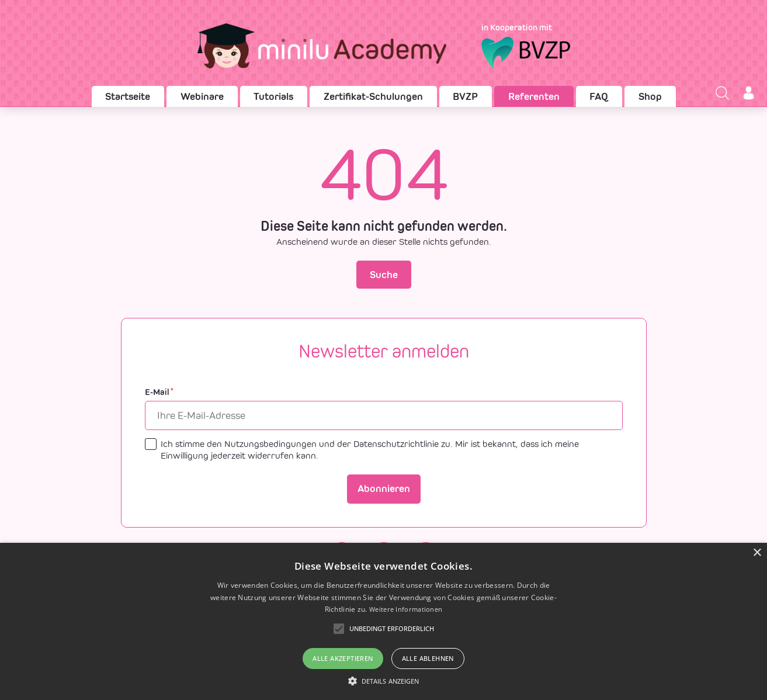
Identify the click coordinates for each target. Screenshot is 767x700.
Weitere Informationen (406, 609)
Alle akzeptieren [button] (343, 658)
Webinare (202, 96)
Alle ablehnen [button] (428, 658)
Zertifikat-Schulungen (373, 96)
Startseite (128, 96)
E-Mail (159, 392)
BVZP (465, 96)
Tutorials (273, 96)
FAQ (599, 96)
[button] (384, 681)
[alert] (383, 621)
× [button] (757, 553)
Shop (650, 96)
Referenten (534, 96)
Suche (384, 275)
